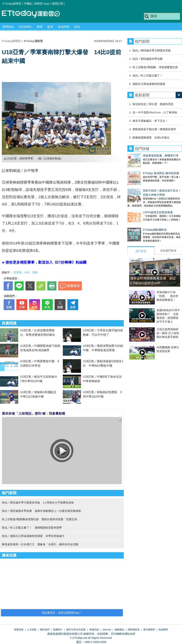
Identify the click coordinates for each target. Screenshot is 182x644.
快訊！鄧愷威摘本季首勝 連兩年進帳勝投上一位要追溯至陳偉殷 (41, 511)
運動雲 (34, 14)
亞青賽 (18, 272)
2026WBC (25, 27)
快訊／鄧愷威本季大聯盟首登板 (152, 50)
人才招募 (32, 630)
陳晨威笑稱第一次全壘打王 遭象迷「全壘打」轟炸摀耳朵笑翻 (40, 544)
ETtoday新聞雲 (12, 4)
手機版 (28, 4)
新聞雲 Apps (42, 4)
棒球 (40, 27)
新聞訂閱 (58, 4)
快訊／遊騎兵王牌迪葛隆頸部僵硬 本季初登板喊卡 (33, 536)
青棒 (35, 272)
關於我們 (45, 630)
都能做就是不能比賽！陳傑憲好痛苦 (154, 129)
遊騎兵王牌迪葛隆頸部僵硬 (149, 84)
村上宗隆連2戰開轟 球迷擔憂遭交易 (155, 67)
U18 (27, 272)
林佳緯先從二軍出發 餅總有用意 (153, 104)
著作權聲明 (149, 630)
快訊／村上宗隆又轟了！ (148, 76)
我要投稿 (19, 630)
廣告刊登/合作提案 (76, 630)
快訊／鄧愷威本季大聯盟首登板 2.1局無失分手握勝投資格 (38, 502)
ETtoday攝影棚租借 (139, 219)
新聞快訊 (8, 27)
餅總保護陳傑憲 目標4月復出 (151, 138)
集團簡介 (58, 630)
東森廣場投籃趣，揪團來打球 (145, 156)
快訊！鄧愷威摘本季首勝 (148, 59)
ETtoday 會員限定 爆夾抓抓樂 (146, 169)
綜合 (77, 27)
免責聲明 (163, 630)
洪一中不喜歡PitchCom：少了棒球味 (155, 112)
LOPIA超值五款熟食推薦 (142, 205)
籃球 (50, 27)
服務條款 (119, 630)
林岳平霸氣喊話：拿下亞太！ (150, 121)
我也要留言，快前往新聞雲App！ (62, 613)
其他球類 (64, 27)
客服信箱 (94, 630)
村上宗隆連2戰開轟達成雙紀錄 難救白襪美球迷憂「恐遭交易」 (41, 519)
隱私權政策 (134, 630)
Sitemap (107, 630)
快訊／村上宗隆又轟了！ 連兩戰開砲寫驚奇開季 (32, 528)
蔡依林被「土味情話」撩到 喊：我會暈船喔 (34, 414)
